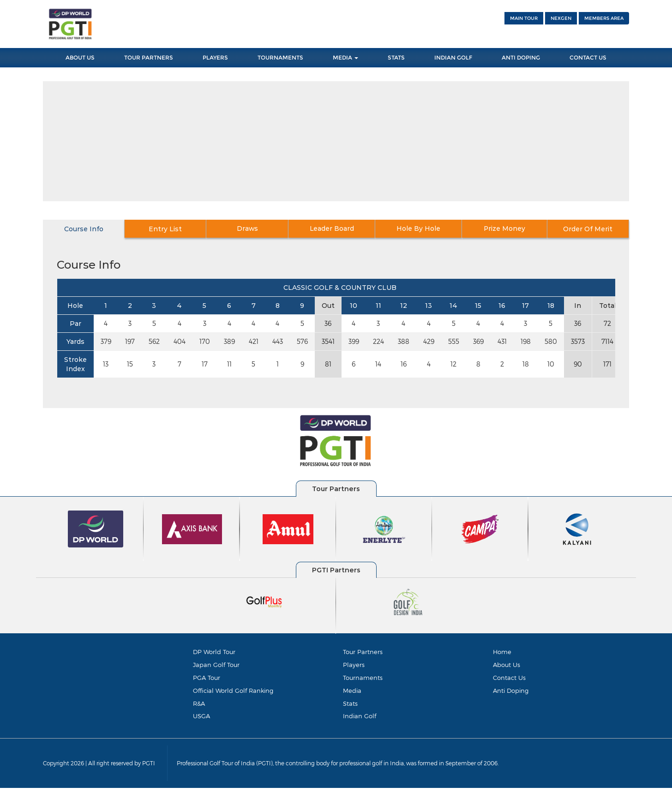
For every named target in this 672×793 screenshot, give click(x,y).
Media (345, 57)
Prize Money (503, 229)
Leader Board (336, 229)
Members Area (604, 18)
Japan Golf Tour (216, 666)
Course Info (85, 229)
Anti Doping (521, 57)
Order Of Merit (587, 229)
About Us (80, 57)
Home (502, 652)
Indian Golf (453, 57)
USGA (201, 720)
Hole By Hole (419, 229)
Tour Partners (149, 57)
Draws (252, 229)
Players (215, 57)
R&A (199, 706)
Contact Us (588, 57)
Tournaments (280, 57)
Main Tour (524, 18)
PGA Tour (207, 679)
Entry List (168, 229)
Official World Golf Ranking (233, 693)
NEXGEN (561, 18)
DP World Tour (214, 652)
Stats (396, 57)
